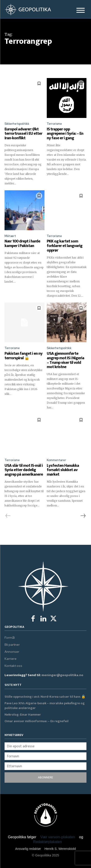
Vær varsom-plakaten (58, 837)
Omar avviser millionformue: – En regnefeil (37, 721)
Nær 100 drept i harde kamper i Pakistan (22, 244)
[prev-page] (8, 516)
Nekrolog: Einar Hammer (23, 715)
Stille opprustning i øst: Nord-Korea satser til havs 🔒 (45, 697)
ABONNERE (45, 777)
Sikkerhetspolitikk (17, 124)
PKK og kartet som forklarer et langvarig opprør (65, 246)
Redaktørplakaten (47, 842)
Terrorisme (54, 124)
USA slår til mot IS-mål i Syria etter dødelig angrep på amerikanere (24, 470)
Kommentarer (56, 460)
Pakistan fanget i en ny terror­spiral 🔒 (23, 356)
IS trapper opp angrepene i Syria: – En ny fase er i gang (65, 134)
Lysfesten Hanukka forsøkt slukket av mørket (63, 470)
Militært (10, 236)
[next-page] (83, 516)
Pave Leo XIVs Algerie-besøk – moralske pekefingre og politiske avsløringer (45, 706)
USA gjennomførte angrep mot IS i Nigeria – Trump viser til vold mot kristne (65, 360)
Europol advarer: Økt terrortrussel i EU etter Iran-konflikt (23, 134)
